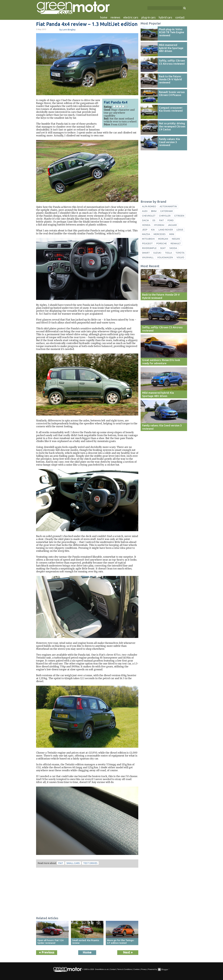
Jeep (145, 230)
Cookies (136, 969)
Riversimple (149, 248)
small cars (73, 863)
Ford (171, 220)
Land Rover (166, 230)
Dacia (145, 220)
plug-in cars (148, 17)
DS (154, 220)
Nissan (176, 239)
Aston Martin (168, 206)
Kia (153, 230)
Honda (146, 225)
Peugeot (147, 243)
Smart (146, 253)
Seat (163, 248)
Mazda (146, 234)
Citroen (179, 216)
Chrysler (165, 216)
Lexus (180, 230)
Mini (172, 234)
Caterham (166, 211)
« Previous (47, 952)
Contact (113, 969)
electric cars (131, 17)
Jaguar (172, 225)
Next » (128, 952)
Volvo (180, 257)
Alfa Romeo (149, 206)
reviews (115, 17)
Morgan (163, 239)
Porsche (162, 243)
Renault (176, 243)
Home (87, 952)
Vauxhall (148, 257)
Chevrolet (149, 216)
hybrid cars (165, 17)
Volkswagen (165, 257)
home (104, 17)
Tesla (168, 253)
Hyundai (159, 225)
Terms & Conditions (125, 969)
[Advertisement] (87, 892)
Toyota (180, 253)
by (67, 30)
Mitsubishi (148, 239)
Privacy (144, 969)
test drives (90, 863)
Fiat (61, 863)
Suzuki (157, 253)
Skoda (173, 248)
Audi (145, 211)
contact (180, 17)
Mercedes (160, 234)
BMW (154, 211)
